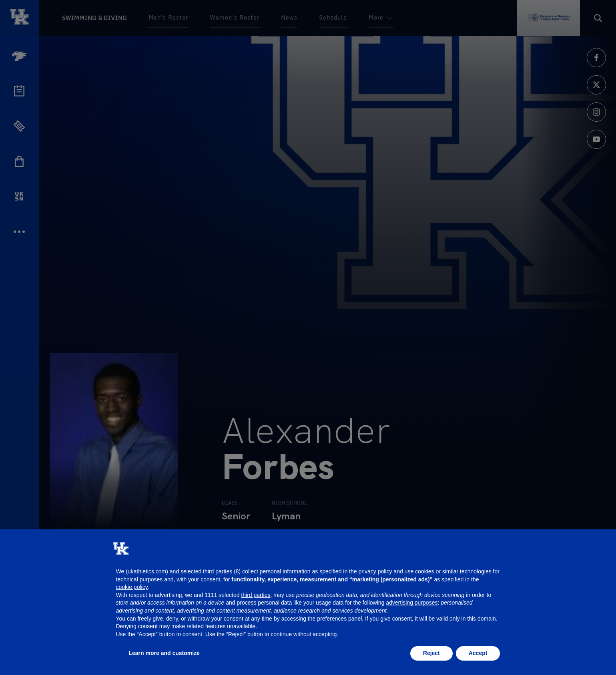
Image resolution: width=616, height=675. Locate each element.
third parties (256, 595)
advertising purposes (412, 603)
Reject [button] (431, 653)
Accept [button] (478, 653)
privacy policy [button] (375, 571)
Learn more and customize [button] (164, 653)
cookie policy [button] (132, 587)
